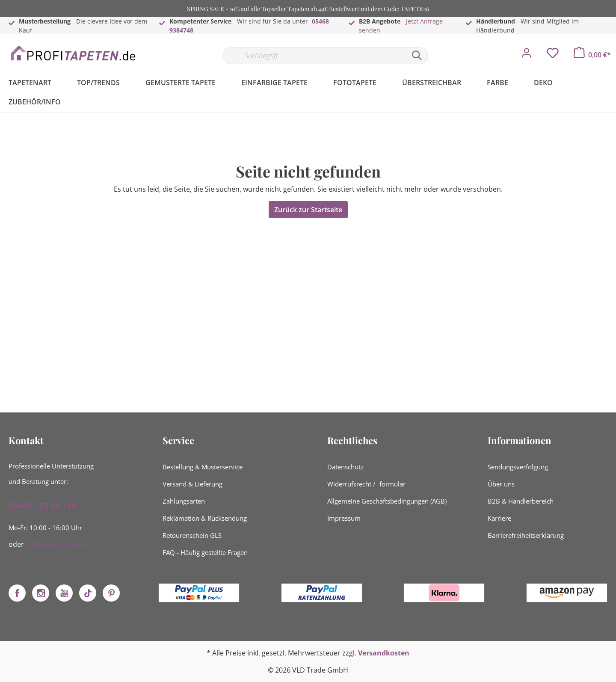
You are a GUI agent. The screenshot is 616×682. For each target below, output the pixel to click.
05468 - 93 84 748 (42, 506)
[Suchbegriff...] (314, 56)
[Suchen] (417, 56)
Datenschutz (345, 467)
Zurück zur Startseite (308, 210)
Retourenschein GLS (192, 535)
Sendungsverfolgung (518, 467)
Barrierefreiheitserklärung (526, 535)
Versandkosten (384, 653)
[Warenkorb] (592, 55)
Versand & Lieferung (192, 484)
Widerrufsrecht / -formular (366, 484)
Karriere (499, 518)
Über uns (501, 484)
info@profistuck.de (58, 544)
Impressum (344, 518)
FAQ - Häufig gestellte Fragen (205, 552)
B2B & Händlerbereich (521, 501)
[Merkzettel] (553, 55)
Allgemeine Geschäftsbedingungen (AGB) (387, 501)
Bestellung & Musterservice (203, 467)
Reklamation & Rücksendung (205, 518)
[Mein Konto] (527, 55)
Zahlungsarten (184, 501)
